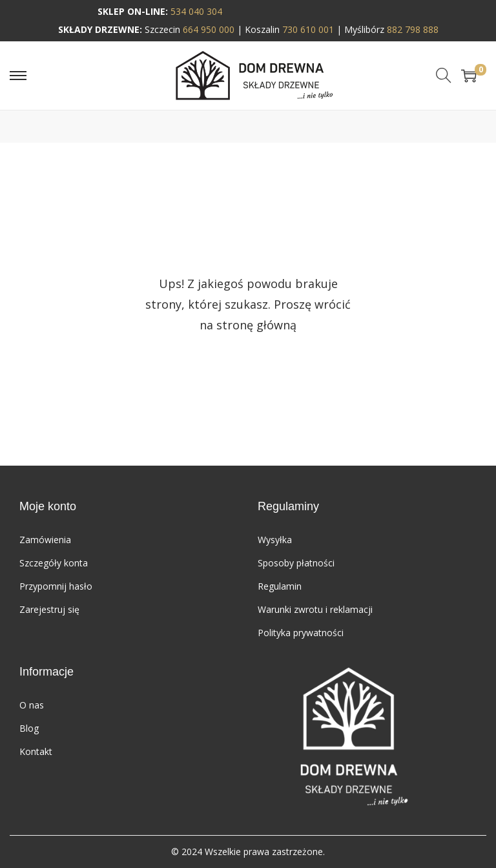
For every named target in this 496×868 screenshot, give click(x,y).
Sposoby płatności (296, 563)
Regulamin (280, 586)
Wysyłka (275, 540)
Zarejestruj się (49, 609)
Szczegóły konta (54, 563)
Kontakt (36, 751)
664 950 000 (209, 29)
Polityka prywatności (301, 633)
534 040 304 (196, 11)
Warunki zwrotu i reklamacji (315, 609)
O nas (32, 705)
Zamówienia (45, 540)
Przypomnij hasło (56, 586)
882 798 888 (413, 29)
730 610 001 (308, 29)
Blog (29, 728)
